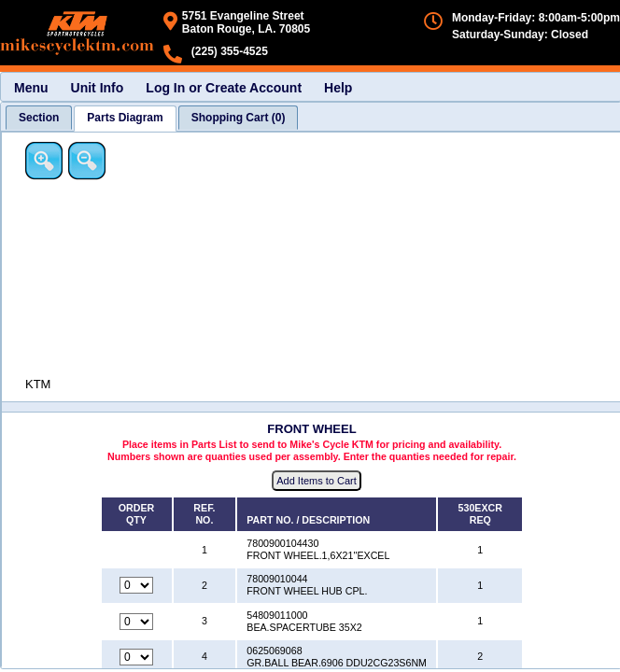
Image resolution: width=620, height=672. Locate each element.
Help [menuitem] (338, 88)
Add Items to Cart (317, 481)
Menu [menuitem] (31, 88)
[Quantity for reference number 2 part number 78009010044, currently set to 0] (136, 585)
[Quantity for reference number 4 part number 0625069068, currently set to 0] (136, 657)
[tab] (39, 118)
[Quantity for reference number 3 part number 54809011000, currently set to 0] (136, 622)
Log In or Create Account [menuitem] (224, 88)
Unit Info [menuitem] (98, 88)
